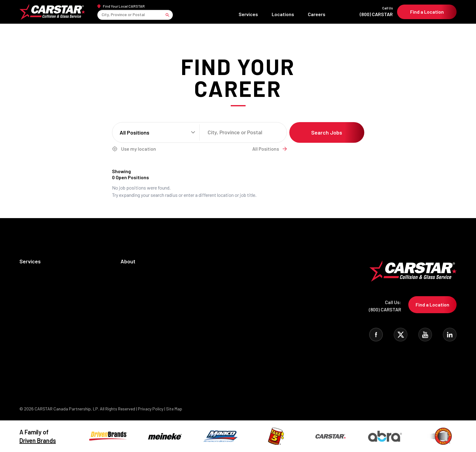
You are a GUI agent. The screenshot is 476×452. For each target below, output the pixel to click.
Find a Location (427, 12)
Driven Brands (38, 440)
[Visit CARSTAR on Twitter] (401, 335)
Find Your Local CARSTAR (124, 6)
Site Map (174, 409)
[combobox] (102, 15)
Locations (283, 14)
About (128, 261)
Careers (317, 14)
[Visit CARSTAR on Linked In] (450, 335)
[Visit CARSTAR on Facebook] (376, 335)
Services (248, 14)
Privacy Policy (151, 409)
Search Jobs (327, 132)
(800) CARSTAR (361, 12)
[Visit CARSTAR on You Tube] (425, 335)
